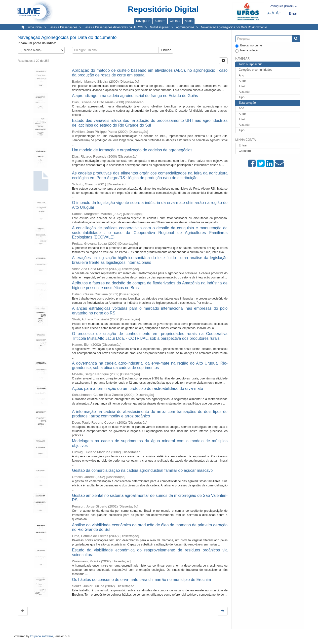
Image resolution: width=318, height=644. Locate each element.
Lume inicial (34, 27)
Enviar (166, 50)
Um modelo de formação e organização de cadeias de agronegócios (132, 150)
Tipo (242, 97)
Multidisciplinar (160, 27)
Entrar (243, 145)
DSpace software (42, 636)
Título (242, 86)
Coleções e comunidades (256, 70)
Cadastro (245, 151)
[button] (143, 21)
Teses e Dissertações (63, 27)
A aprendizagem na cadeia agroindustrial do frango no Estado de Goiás (135, 96)
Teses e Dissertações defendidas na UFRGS (114, 27)
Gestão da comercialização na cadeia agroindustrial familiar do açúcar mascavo (142, 470)
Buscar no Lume (249, 46)
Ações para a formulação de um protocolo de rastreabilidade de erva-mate (138, 389)
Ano (241, 75)
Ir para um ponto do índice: (37, 43)
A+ (279, 13)
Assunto (244, 92)
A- (269, 13)
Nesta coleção (247, 51)
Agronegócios (185, 27)
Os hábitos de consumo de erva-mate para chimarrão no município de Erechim (141, 580)
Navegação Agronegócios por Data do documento (234, 27)
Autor (242, 81)
